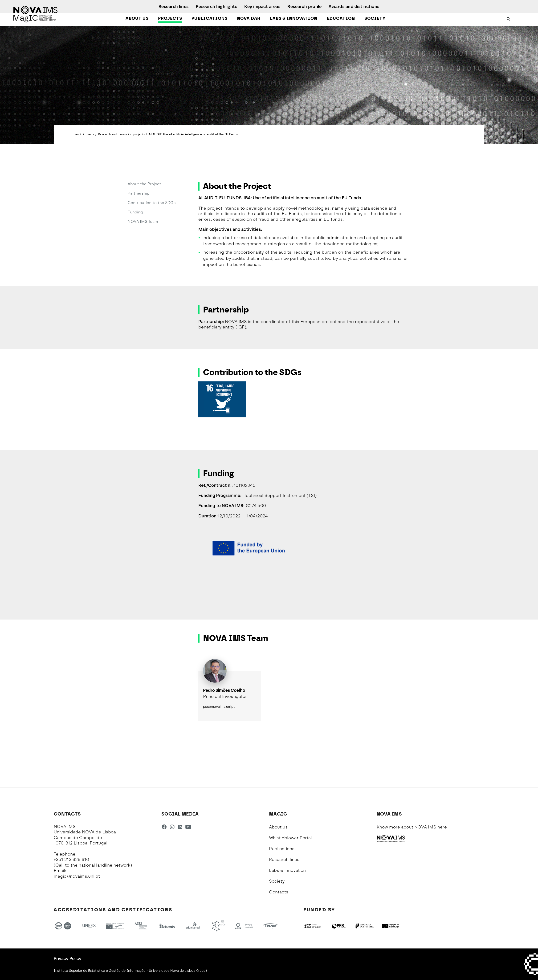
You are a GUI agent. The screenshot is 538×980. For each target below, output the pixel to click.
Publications (210, 18)
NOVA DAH (249, 18)
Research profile (304, 7)
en (77, 134)
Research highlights (217, 7)
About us (137, 18)
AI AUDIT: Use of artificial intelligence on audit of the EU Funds (193, 134)
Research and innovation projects (122, 134)
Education (341, 18)
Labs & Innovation (294, 18)
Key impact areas (262, 7)
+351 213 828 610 (71, 860)
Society (375, 18)
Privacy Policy (67, 959)
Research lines (174, 7)
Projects (170, 18)
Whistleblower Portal (290, 838)
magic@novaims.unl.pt (77, 876)
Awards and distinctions (354, 7)
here (442, 827)
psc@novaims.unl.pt (219, 707)
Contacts (279, 892)
